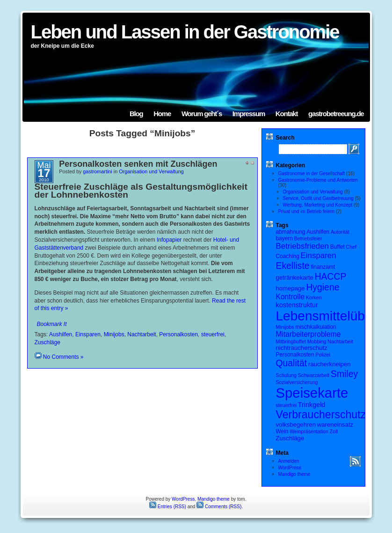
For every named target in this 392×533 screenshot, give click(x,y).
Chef (351, 247)
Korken (314, 297)
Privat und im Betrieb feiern (307, 211)
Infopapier (169, 240)
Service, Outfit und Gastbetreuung (318, 198)
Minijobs (114, 334)
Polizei (323, 355)
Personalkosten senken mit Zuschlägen (138, 164)
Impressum (249, 114)
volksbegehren (296, 425)
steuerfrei (213, 334)
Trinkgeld (312, 405)
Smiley (344, 374)
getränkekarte (295, 278)
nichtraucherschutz (302, 348)
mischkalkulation (316, 327)
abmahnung (291, 232)
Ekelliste (293, 266)
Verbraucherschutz (321, 415)
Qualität (292, 363)
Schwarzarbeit (314, 375)
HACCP (331, 276)
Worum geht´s (202, 114)
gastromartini (97, 171)
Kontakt (287, 114)
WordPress (290, 468)
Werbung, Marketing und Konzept (318, 205)
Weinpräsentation (309, 431)
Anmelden (289, 461)
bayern (284, 238)
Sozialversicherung (297, 382)
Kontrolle (290, 297)
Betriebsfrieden (303, 246)
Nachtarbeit (142, 334)
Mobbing (317, 341)
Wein (282, 431)
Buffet (338, 247)
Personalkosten (178, 334)
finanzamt (323, 267)
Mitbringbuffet (291, 341)
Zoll (334, 431)
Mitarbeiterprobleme (309, 334)
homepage (290, 288)
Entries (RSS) (168, 507)
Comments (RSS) (219, 507)
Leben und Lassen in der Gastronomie (185, 32)
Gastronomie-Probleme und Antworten (318, 180)
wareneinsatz (335, 425)
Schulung (286, 375)
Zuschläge (47, 342)
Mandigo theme (294, 474)
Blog (136, 114)
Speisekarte (312, 393)
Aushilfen (61, 334)
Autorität (340, 232)
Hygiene (323, 287)
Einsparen (88, 334)
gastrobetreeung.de (336, 114)
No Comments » (63, 357)
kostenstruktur (297, 305)
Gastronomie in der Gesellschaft (312, 174)
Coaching (288, 256)
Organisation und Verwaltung (151, 171)
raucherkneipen (330, 364)
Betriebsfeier (308, 238)
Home (162, 114)
